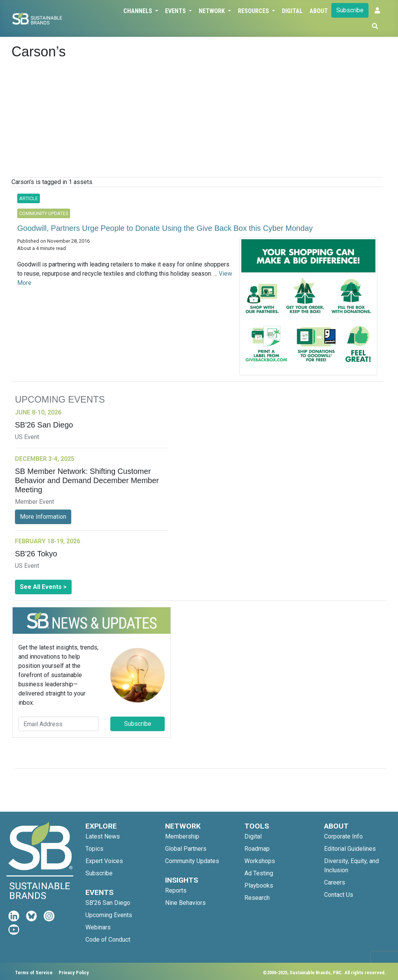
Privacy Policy (74, 973)
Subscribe (350, 10)
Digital (292, 11)
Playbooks (259, 885)
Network (213, 11)
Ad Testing (259, 873)
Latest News (103, 836)
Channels (138, 11)
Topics (94, 849)
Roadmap (257, 849)
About (319, 11)
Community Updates (192, 861)
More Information (43, 517)
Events (176, 11)
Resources (254, 11)
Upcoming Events (109, 915)
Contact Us (339, 895)
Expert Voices (104, 861)
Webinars (98, 927)
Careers (335, 882)
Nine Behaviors (185, 903)
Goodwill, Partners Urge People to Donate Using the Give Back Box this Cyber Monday (165, 228)
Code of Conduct (108, 940)
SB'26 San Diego (108, 903)
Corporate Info (343, 836)
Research (257, 898)
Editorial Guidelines (350, 849)
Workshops (260, 861)
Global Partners (186, 849)
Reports (176, 890)
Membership (182, 836)
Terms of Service (34, 973)
